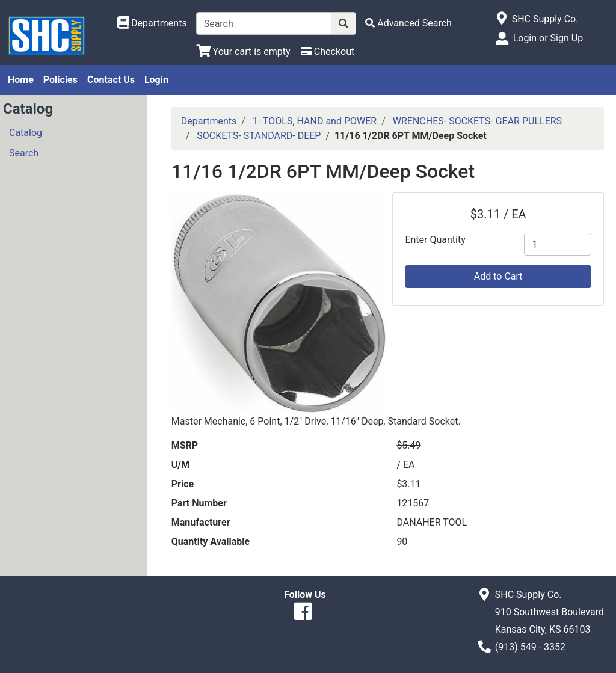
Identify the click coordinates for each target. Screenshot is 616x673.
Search (24, 153)
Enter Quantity (435, 240)
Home (21, 80)
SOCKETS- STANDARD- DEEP (259, 136)
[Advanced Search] (408, 23)
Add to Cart (498, 276)
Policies (60, 80)
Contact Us (111, 80)
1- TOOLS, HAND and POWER (315, 121)
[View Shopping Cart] (243, 51)
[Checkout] (328, 51)
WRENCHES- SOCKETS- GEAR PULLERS (477, 121)
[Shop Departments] (152, 23)
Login (156, 80)
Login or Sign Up (548, 38)
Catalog (26, 133)
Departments (209, 121)
